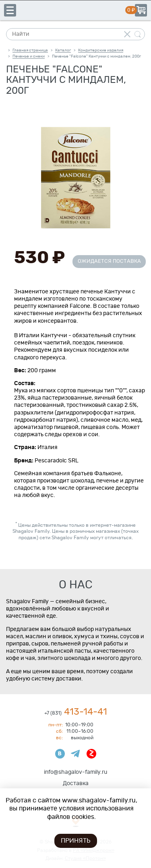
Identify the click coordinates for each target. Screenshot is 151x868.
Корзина (141, 10)
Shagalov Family (76, 10)
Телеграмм (76, 754)
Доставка (76, 783)
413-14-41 (76, 712)
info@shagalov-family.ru (75, 772)
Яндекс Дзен (91, 754)
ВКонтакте (60, 754)
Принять (76, 841)
